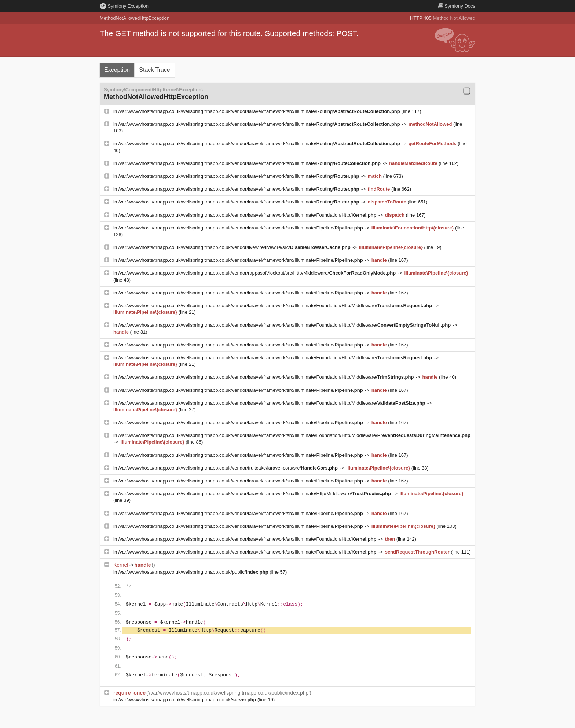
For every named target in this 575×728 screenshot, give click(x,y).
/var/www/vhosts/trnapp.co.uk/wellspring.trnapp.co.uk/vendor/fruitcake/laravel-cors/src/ (229, 468)
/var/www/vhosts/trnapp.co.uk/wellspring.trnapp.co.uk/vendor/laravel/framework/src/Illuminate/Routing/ (260, 111)
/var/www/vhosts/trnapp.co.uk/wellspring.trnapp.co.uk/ (188, 700)
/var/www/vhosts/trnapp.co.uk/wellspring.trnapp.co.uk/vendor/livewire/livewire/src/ (235, 247)
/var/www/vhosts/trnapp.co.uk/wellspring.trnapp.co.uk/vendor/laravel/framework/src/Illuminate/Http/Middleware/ (255, 494)
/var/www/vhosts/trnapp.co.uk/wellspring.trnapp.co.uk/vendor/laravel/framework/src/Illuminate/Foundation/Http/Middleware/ (276, 306)
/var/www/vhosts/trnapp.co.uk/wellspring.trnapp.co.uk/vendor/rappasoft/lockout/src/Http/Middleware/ (258, 273)
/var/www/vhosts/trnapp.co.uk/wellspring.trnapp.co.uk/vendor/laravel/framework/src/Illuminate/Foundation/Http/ (248, 215)
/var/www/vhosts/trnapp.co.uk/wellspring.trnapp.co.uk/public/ (194, 572)
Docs (457, 6)
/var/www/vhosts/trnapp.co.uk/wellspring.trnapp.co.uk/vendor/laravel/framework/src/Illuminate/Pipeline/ (241, 228)
